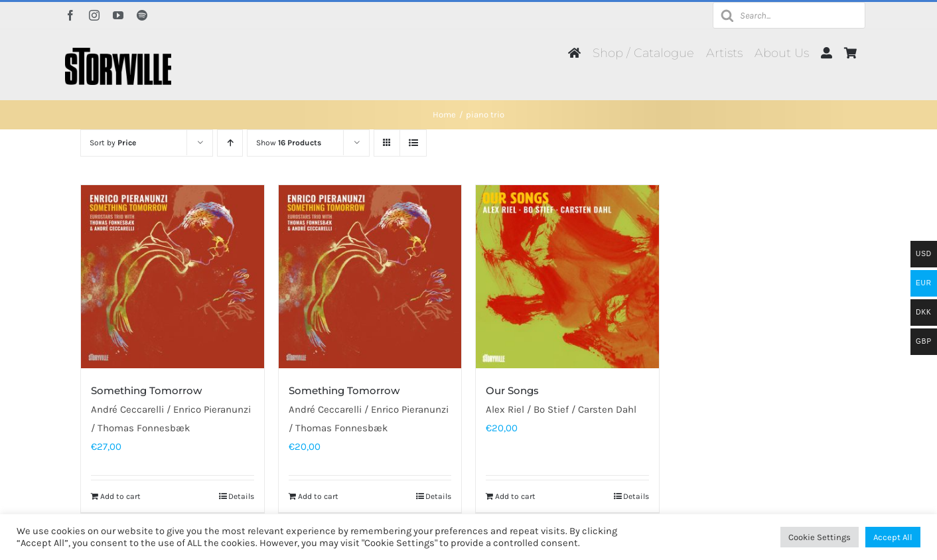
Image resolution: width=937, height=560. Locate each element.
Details (241, 496)
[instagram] (94, 15)
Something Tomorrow (146, 390)
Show (289, 143)
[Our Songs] (567, 277)
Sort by (113, 143)
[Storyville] (118, 52)
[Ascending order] (230, 143)
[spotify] (142, 15)
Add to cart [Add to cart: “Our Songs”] (515, 496)
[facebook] (70, 15)
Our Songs (512, 390)
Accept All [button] (893, 537)
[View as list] (413, 143)
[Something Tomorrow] (173, 277)
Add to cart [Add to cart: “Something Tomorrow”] (120, 496)
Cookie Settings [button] (820, 537)
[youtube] (118, 15)
